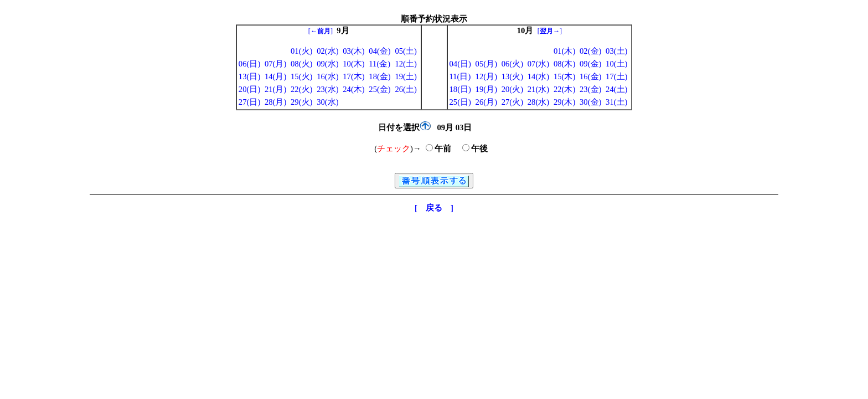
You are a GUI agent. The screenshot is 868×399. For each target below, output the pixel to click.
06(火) (512, 64)
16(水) (327, 76)
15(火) (301, 76)
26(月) (486, 102)
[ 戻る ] (434, 208)
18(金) (379, 76)
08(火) (301, 64)
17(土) (616, 76)
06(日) (249, 64)
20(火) (512, 89)
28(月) (275, 102)
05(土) (405, 51)
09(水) (327, 64)
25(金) (379, 89)
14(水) (538, 76)
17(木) (353, 76)
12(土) (405, 64)
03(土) (616, 51)
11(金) (379, 64)
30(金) (590, 102)
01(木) (564, 51)
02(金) (590, 51)
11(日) (460, 76)
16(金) (590, 76)
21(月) (275, 89)
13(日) (249, 76)
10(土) (616, 64)
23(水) (327, 89)
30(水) (327, 102)
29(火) (301, 102)
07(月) (275, 64)
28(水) (538, 102)
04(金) (379, 51)
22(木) (564, 89)
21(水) (538, 89)
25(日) (460, 102)
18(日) (460, 89)
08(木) (564, 64)
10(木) (353, 64)
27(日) (249, 102)
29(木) (564, 102)
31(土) (616, 102)
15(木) (564, 76)
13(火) (512, 76)
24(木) (353, 89)
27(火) (512, 102)
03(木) (353, 51)
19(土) (405, 76)
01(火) (301, 51)
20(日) (249, 89)
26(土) (405, 89)
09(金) (590, 64)
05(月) (486, 64)
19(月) (486, 89)
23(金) (590, 89)
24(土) (616, 89)
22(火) (301, 89)
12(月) (486, 76)
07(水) (538, 64)
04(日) (460, 64)
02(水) (327, 51)
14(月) (275, 76)
